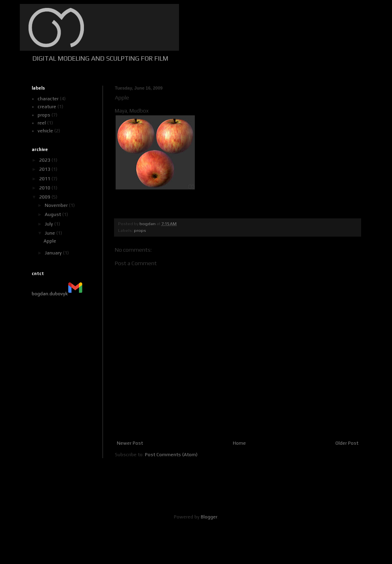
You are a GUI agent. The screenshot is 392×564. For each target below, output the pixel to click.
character (48, 99)
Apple (50, 241)
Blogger (209, 517)
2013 (45, 169)
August (53, 214)
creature (47, 107)
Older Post (347, 443)
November (57, 205)
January (54, 253)
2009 (45, 197)
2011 (45, 179)
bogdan (148, 224)
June (50, 233)
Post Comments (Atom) (171, 455)
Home (239, 443)
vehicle (45, 131)
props (140, 230)
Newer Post (130, 443)
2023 (45, 160)
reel (42, 123)
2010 (45, 188)
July (49, 224)
